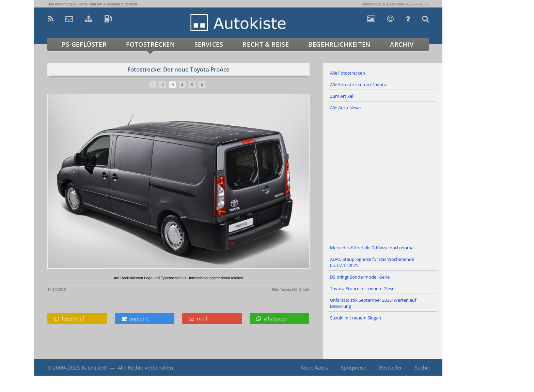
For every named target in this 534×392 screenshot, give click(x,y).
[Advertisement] (383, 178)
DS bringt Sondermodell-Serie (360, 277)
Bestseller (390, 367)
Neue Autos (315, 367)
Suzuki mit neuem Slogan (356, 318)
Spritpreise (354, 367)
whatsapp (271, 318)
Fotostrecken (150, 44)
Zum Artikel (342, 96)
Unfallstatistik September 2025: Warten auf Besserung (373, 303)
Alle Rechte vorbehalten (145, 367)
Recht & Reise (266, 44)
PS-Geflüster (84, 44)
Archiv (402, 44)
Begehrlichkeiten (339, 44)
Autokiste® (94, 367)
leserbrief (69, 318)
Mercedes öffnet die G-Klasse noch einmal (372, 248)
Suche (422, 367)
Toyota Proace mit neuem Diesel (363, 288)
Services (209, 44)
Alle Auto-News (345, 108)
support (135, 318)
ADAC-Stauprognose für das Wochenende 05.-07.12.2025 (372, 262)
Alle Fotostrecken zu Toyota (358, 84)
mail (198, 318)
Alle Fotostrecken (348, 73)
